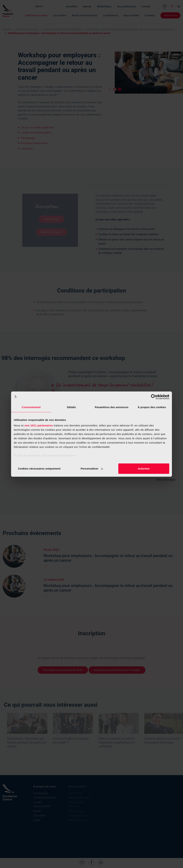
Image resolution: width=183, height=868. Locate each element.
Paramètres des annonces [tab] (112, 407)
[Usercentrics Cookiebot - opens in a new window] (154, 397)
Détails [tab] (71, 407)
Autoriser (144, 469)
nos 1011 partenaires (39, 425)
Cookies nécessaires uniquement (39, 469)
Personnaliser (92, 469)
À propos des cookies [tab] (152, 407)
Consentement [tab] (31, 407)
